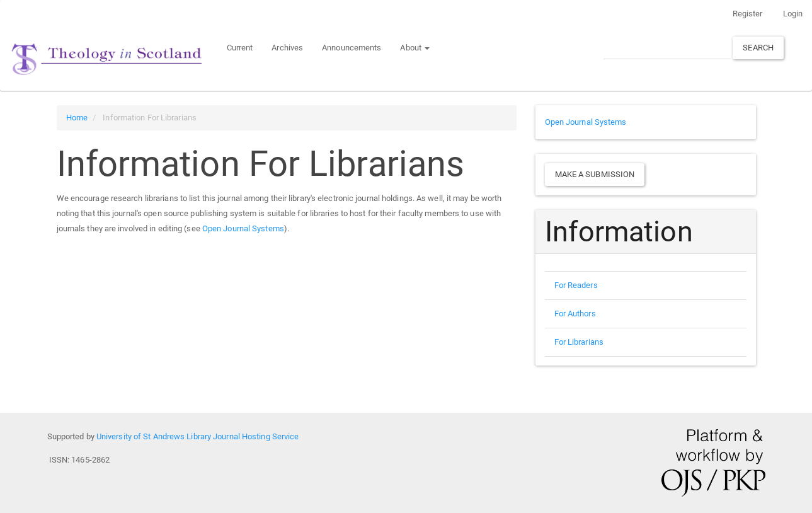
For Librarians (579, 342)
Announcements (352, 48)
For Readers (576, 285)
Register (748, 14)
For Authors (575, 314)
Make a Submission (595, 174)
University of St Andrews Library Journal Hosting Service (198, 436)
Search (758, 48)
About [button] (415, 48)
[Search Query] (667, 48)
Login (793, 14)
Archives (287, 48)
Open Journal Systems (243, 228)
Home (77, 118)
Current (240, 48)
